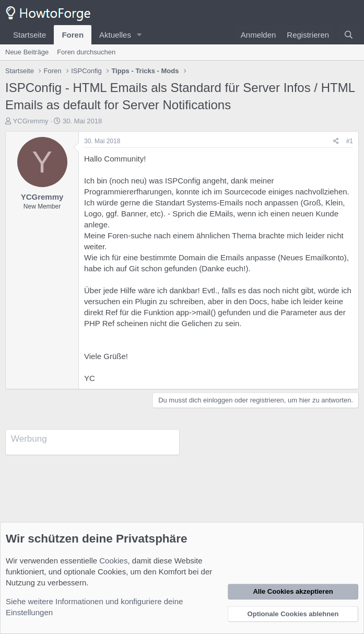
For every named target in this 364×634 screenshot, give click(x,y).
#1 (350, 141)
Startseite (30, 35)
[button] (139, 35)
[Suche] (349, 35)
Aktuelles (115, 35)
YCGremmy (31, 121)
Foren (73, 35)
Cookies (113, 561)
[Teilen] (336, 141)
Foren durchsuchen (86, 52)
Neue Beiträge (27, 52)
